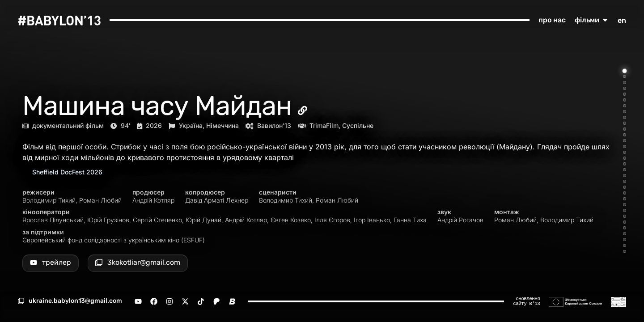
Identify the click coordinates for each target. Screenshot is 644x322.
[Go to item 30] (625, 239)
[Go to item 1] (625, 71)
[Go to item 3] (625, 83)
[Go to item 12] (625, 135)
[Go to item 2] (625, 77)
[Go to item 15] (625, 152)
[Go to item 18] (625, 170)
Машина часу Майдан (157, 106)
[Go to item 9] (625, 117)
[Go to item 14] (625, 146)
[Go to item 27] (625, 222)
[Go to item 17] (625, 164)
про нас (552, 20)
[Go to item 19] (625, 176)
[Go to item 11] (625, 129)
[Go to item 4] (625, 88)
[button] (70, 301)
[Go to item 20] (625, 181)
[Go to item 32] (625, 252)
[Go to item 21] (625, 187)
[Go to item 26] (625, 216)
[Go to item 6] (625, 100)
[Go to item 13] (625, 141)
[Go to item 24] (625, 205)
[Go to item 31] (625, 246)
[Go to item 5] (625, 94)
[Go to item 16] (625, 158)
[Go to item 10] (625, 123)
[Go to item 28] (625, 228)
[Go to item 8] (625, 112)
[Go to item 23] (625, 199)
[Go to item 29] (625, 234)
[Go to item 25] (625, 210)
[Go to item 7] (625, 106)
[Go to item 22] (625, 193)
